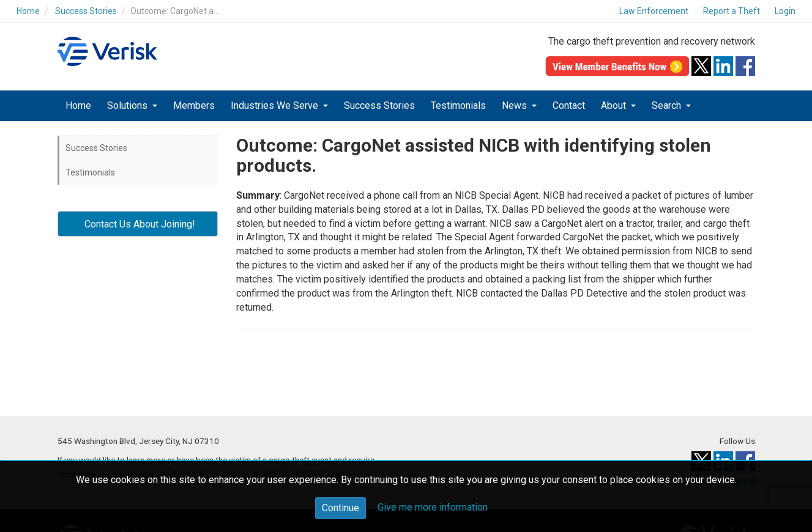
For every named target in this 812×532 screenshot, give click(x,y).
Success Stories (86, 11)
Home (28, 11)
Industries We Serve (276, 105)
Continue (341, 508)
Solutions (129, 105)
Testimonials (458, 105)
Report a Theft (732, 11)
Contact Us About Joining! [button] (137, 224)
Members (194, 105)
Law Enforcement (654, 11)
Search (668, 105)
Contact (569, 105)
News (516, 105)
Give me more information (433, 507)
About (615, 105)
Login (785, 11)
